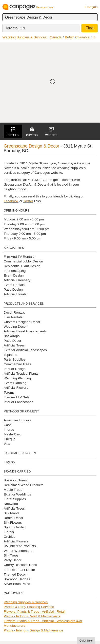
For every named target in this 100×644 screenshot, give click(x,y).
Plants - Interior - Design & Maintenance (33, 630)
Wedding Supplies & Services (24, 37)
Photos (32, 132)
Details (13, 132)
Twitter (28, 201)
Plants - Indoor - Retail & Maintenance (32, 616)
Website (51, 132)
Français (91, 7)
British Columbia (77, 37)
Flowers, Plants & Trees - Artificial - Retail (34, 612)
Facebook (11, 201)
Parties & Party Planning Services (29, 607)
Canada (56, 37)
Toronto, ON (15, 28)
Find (90, 28)
